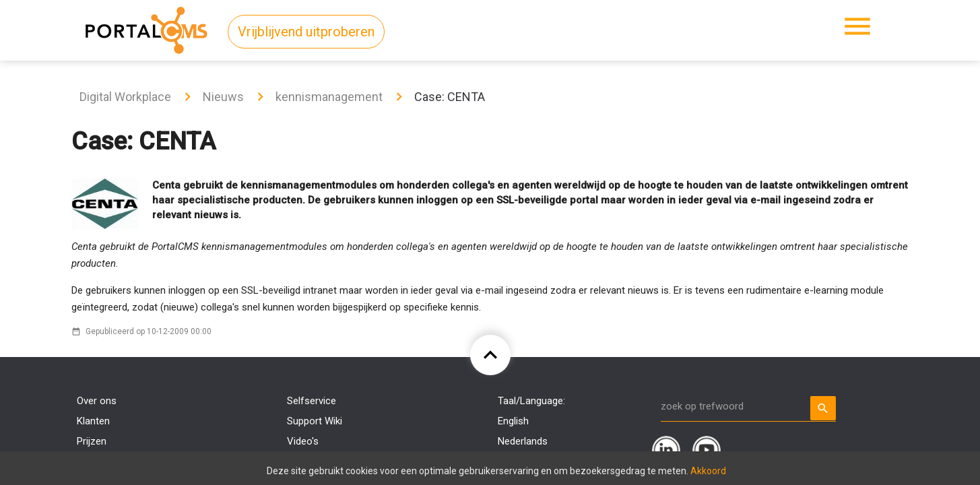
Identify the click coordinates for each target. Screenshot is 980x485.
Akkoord (708, 471)
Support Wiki (315, 421)
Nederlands (523, 441)
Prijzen (92, 441)
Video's (303, 441)
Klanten (93, 421)
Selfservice (312, 401)
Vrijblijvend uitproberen (306, 32)
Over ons (97, 401)
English (513, 421)
